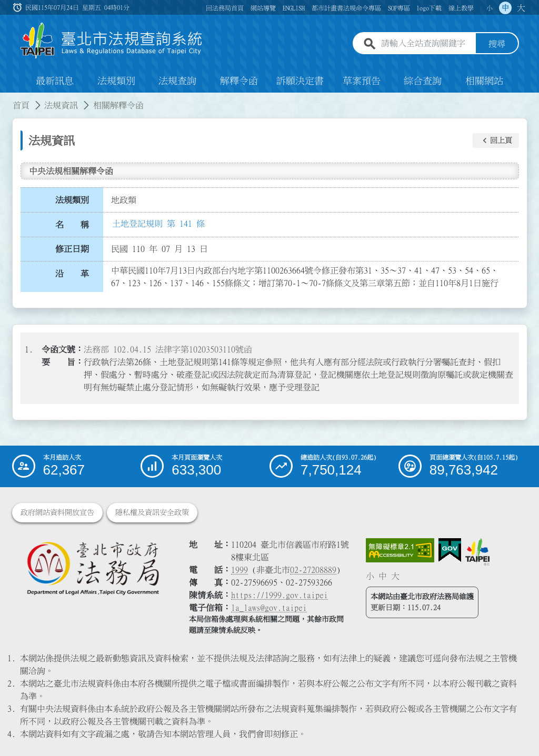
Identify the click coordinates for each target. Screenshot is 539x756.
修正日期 (72, 249)
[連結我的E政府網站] (450, 550)
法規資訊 (61, 105)
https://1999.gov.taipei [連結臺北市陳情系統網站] (280, 595)
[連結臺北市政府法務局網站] (93, 568)
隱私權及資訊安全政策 (152, 512)
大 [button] (521, 8)
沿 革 (72, 274)
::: (6, 99)
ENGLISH (294, 8)
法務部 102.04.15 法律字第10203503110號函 (168, 349)
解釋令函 (239, 81)
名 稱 (72, 225)
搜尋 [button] (497, 44)
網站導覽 (263, 8)
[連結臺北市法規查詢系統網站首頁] (112, 41)
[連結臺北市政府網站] (477, 552)
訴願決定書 (300, 81)
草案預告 (362, 81)
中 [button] (505, 8)
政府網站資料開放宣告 (57, 512)
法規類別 (116, 81)
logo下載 (429, 8)
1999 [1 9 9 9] (239, 570)
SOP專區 (399, 8)
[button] (496, 140)
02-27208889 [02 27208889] (313, 570)
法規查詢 (177, 81)
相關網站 (484, 81)
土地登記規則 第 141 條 (158, 224)
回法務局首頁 (225, 8)
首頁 (21, 105)
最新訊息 (55, 81)
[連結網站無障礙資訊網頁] (400, 550)
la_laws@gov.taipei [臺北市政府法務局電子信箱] (269, 608)
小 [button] (490, 8)
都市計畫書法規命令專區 (346, 8)
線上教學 (461, 8)
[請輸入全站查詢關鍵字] (426, 44)
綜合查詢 (423, 81)
